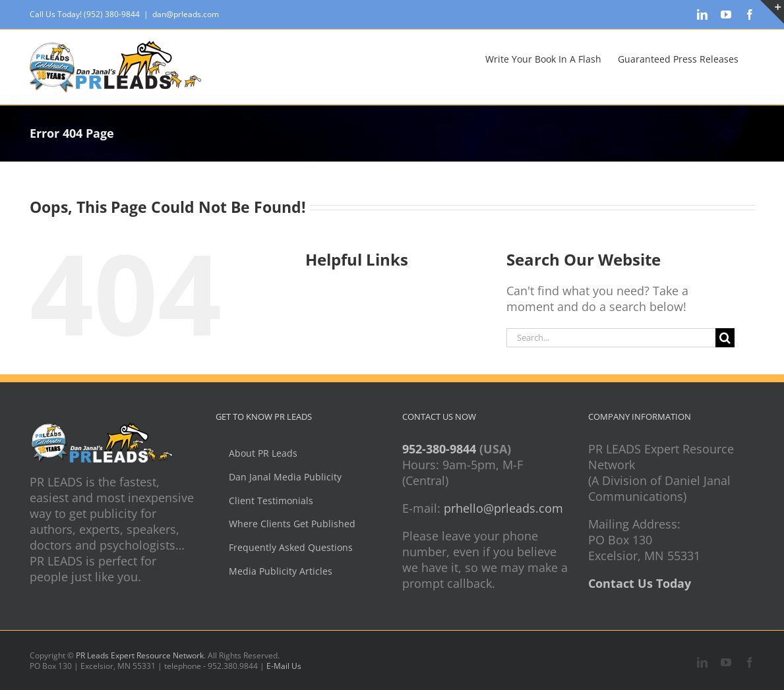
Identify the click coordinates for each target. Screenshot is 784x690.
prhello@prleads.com (503, 508)
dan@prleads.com (186, 14)
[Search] (725, 338)
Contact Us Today (640, 583)
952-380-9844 (439, 449)
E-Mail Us (284, 666)
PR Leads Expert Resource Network (140, 655)
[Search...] (611, 338)
